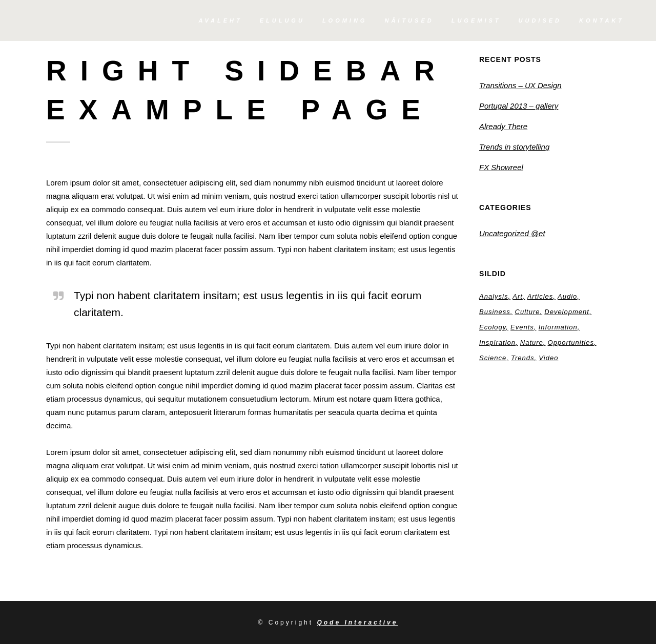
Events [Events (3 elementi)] (522, 327)
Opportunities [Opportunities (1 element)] (571, 342)
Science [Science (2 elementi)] (493, 358)
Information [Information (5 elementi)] (558, 327)
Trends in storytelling (514, 147)
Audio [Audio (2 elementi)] (567, 296)
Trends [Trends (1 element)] (523, 358)
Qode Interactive (357, 622)
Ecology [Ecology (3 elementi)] (493, 327)
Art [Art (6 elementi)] (518, 296)
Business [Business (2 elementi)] (495, 312)
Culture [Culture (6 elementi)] (528, 312)
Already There (503, 126)
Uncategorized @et (512, 233)
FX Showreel (501, 167)
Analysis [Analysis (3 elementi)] (494, 296)
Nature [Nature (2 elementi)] (532, 342)
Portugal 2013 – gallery (519, 106)
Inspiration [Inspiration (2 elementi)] (497, 342)
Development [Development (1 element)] (567, 312)
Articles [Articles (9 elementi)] (540, 296)
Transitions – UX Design (520, 85)
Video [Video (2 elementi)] (548, 358)
